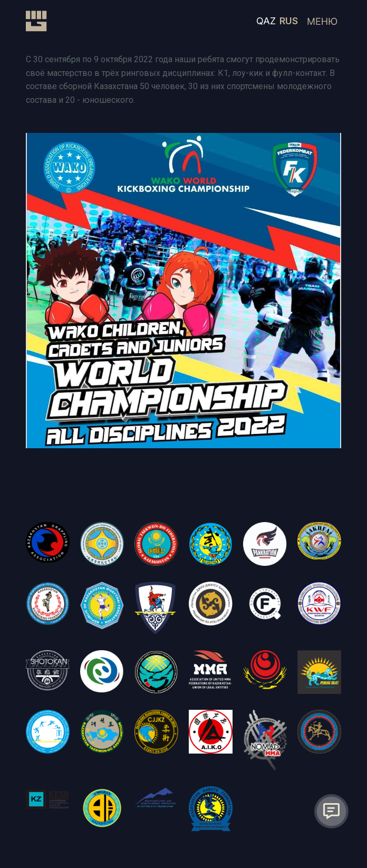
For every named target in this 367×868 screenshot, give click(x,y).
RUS (289, 21)
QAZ (266, 21)
